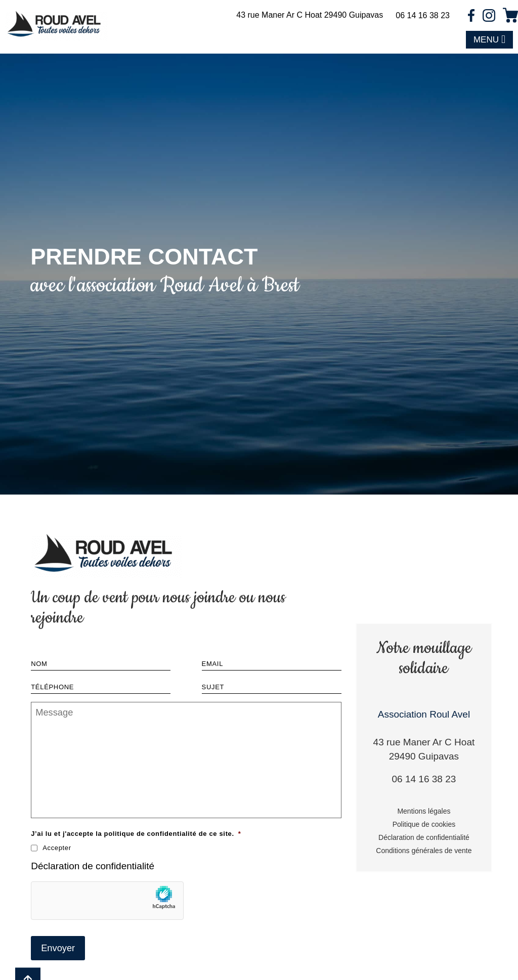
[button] (489, 40)
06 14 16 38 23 (423, 15)
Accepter (57, 847)
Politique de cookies (424, 824)
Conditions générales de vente (424, 850)
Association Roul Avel (424, 713)
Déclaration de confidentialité (93, 865)
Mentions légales (424, 811)
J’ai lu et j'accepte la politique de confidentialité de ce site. (136, 833)
